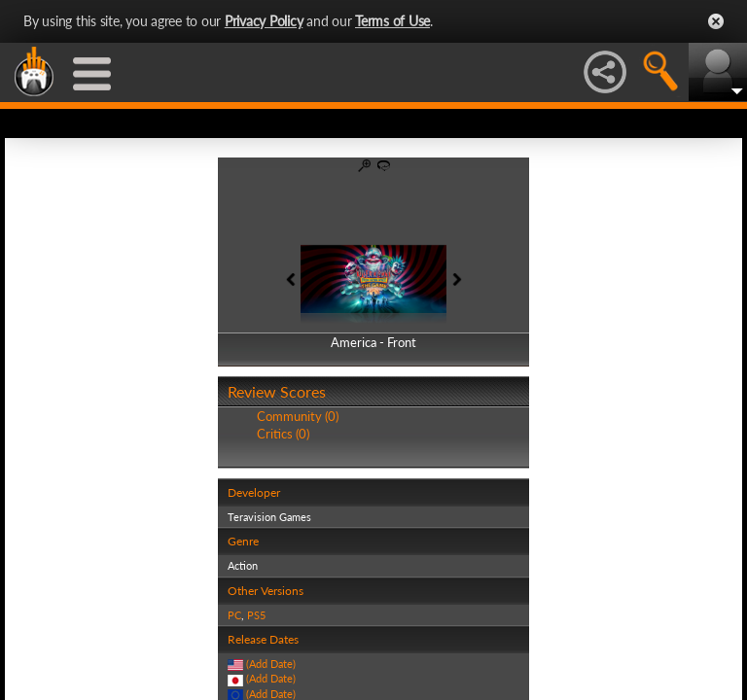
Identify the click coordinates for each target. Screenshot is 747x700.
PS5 (256, 615)
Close (716, 21)
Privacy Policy (264, 21)
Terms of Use (392, 21)
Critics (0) (283, 434)
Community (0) (298, 416)
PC (234, 615)
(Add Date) (271, 664)
